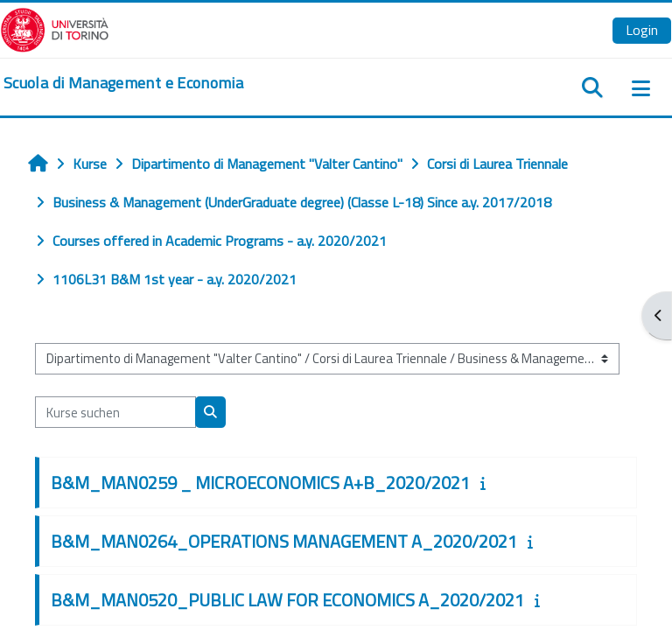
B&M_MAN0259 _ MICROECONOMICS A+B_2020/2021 (260, 483)
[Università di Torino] (55, 28)
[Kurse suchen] (115, 412)
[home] (123, 83)
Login (642, 30)
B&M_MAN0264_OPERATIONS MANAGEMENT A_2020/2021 (284, 541)
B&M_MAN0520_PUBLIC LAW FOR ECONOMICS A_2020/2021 (287, 600)
